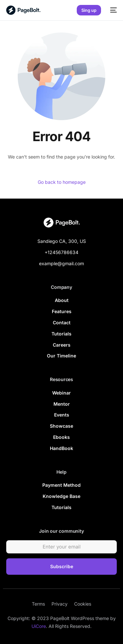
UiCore (39, 626)
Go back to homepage (62, 182)
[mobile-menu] (112, 10)
